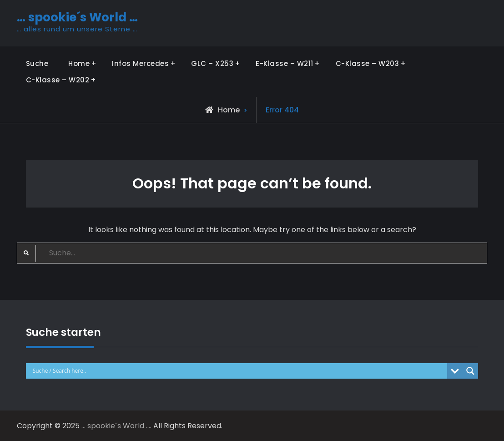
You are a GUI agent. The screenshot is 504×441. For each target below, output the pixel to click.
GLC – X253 (212, 63)
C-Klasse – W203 (368, 63)
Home (79, 63)
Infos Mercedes (140, 63)
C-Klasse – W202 (58, 80)
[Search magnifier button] (470, 371)
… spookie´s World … (77, 17)
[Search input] (239, 371)
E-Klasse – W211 (285, 63)
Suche (37, 63)
